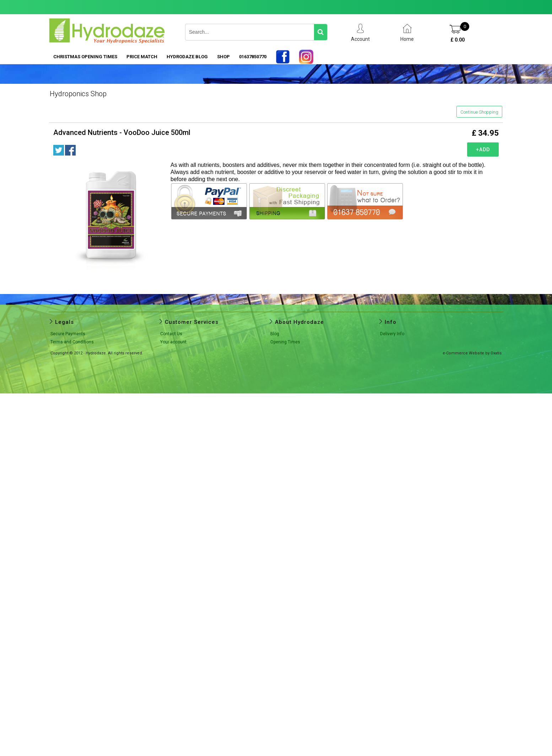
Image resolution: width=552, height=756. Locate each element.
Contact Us (171, 334)
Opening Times (285, 342)
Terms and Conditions (72, 342)
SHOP (223, 57)
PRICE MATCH (142, 57)
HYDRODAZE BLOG (187, 57)
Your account (173, 342)
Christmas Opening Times (85, 57)
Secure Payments (68, 334)
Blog (275, 334)
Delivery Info (392, 334)
